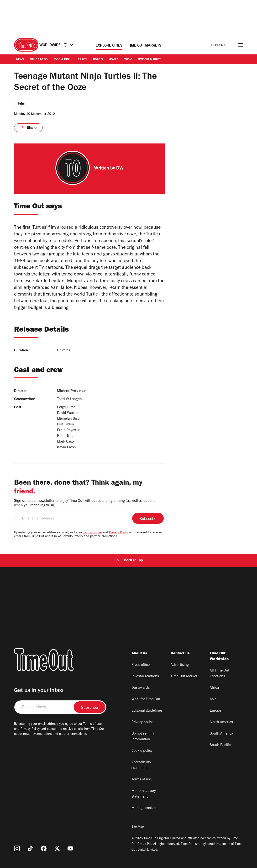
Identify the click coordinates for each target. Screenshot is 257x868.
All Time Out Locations (220, 674)
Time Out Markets (145, 46)
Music (128, 60)
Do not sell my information (143, 737)
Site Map (138, 827)
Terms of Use (92, 533)
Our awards (141, 688)
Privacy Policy (119, 533)
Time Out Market (149, 60)
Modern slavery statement (144, 794)
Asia (213, 699)
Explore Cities (109, 46)
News (20, 60)
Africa (214, 688)
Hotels (98, 60)
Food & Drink (63, 60)
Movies (113, 60)
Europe (215, 711)
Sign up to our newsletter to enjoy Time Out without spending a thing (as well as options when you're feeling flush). (85, 503)
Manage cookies (144, 808)
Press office (141, 665)
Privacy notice (142, 722)
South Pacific (220, 745)
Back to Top (129, 561)
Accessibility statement (141, 765)
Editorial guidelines (147, 711)
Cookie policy (142, 751)
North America (221, 722)
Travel (83, 60)
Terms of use (142, 780)
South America (221, 734)
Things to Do (39, 60)
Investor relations (145, 677)
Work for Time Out (146, 699)
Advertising (180, 665)
